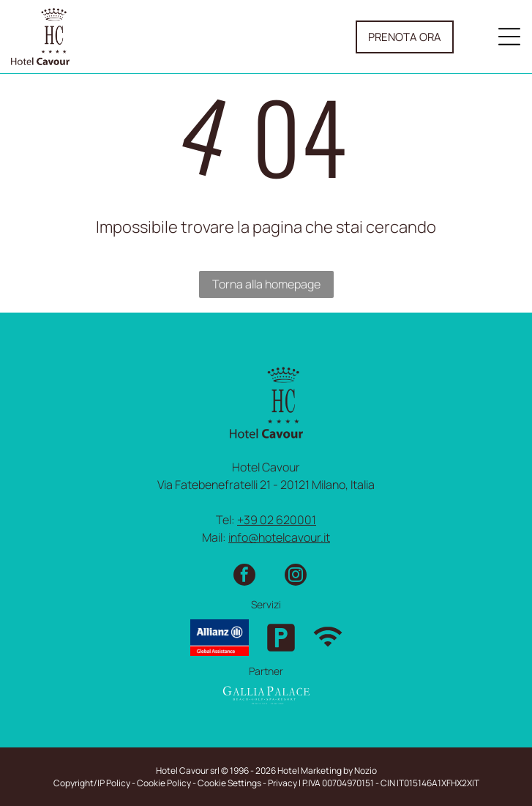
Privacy (282, 783)
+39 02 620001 (277, 520)
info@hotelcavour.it (279, 537)
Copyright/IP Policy (92, 783)
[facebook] (244, 576)
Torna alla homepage (266, 284)
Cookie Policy (164, 783)
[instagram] (296, 576)
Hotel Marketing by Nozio (327, 770)
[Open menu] (509, 37)
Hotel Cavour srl (188, 770)
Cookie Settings (229, 783)
